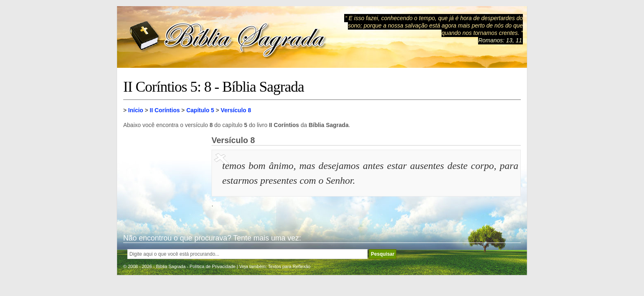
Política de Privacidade (213, 266)
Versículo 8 (236, 110)
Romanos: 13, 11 (500, 40)
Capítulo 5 (200, 110)
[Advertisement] (164, 177)
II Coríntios (165, 110)
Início (136, 110)
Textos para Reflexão (289, 266)
